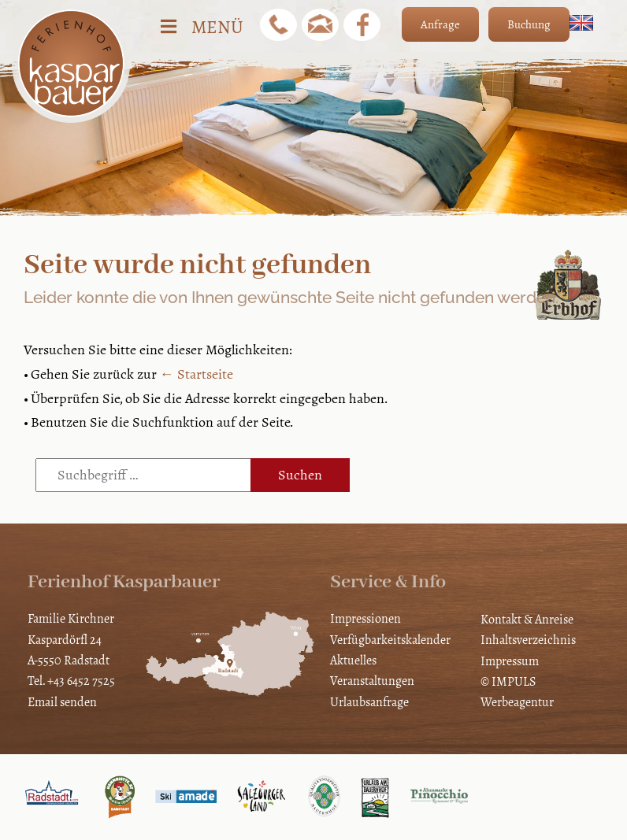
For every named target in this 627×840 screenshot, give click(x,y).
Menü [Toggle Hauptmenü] (201, 27)
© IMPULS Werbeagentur (517, 692)
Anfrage (440, 24)
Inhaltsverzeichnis (528, 640)
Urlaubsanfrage (369, 702)
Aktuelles (353, 660)
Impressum (510, 661)
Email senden (62, 702)
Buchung (529, 24)
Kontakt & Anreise (527, 619)
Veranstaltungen (372, 681)
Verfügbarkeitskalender (390, 640)
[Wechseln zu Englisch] (581, 23)
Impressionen (365, 618)
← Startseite (197, 374)
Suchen (300, 475)
